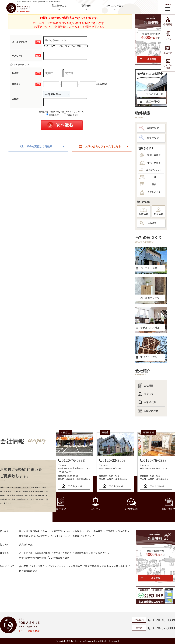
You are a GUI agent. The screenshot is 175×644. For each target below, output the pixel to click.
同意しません (71, 115)
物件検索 (86, 5)
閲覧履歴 (24, 536)
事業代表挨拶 (92, 566)
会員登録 (168, 22)
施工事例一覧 (150, 101)
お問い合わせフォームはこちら (100, 147)
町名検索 (158, 212)
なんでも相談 (168, 64)
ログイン (168, 36)
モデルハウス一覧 (151, 94)
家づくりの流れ (99, 553)
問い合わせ (169, 504)
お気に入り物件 (39, 536)
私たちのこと (59, 5)
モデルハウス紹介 (63, 553)
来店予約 (168, 50)
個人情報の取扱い (28, 571)
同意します (52, 115)
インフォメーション (58, 566)
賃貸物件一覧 (26, 544)
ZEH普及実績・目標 (59, 558)
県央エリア (149, 138)
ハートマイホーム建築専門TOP (35, 553)
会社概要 (146, 386)
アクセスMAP (75, 486)
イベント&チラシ (59, 536)
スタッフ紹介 (38, 566)
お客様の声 (147, 402)
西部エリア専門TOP (29, 531)
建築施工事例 (81, 553)
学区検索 (143, 212)
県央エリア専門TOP (53, 531)
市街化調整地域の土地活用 (32, 558)
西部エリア (149, 128)
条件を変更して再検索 (36, 147)
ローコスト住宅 (115, 5)
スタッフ (146, 394)
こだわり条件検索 (94, 531)
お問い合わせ (148, 411)
